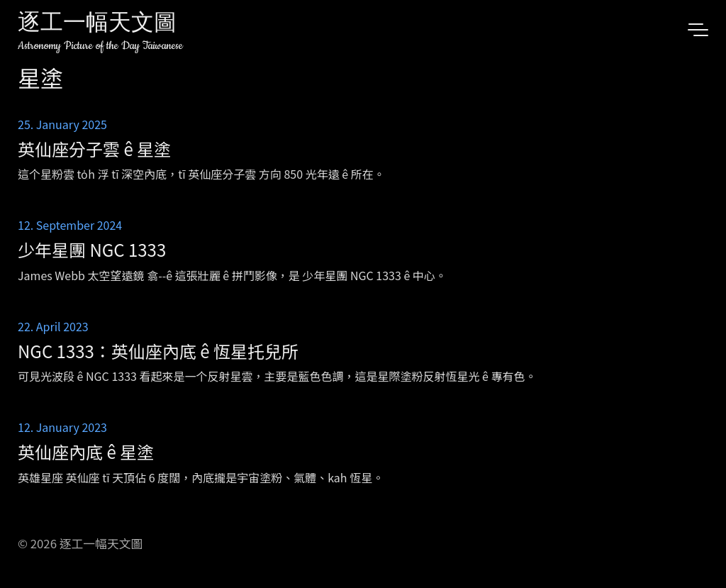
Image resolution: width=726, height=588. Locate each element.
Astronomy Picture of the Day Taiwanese (100, 46)
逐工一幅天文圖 (97, 24)
